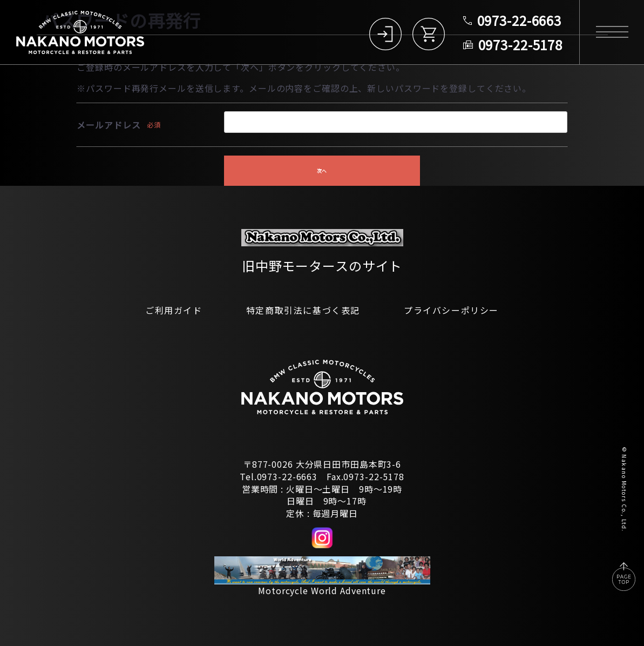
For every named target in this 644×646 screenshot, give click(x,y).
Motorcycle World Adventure (322, 590)
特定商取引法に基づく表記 (303, 310)
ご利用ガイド (174, 310)
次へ (322, 171)
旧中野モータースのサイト (322, 265)
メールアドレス (109, 125)
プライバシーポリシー (451, 310)
